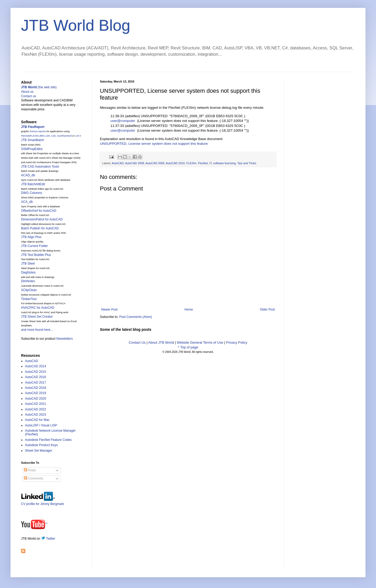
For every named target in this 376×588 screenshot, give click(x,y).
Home (189, 310)
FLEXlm (191, 163)
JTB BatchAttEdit (33, 184)
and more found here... (37, 330)
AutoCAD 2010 (175, 163)
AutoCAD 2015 (35, 372)
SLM (60, 136)
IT (210, 163)
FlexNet (203, 163)
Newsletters (65, 339)
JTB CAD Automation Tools (40, 167)
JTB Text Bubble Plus (36, 255)
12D (54, 136)
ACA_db (27, 202)
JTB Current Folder (34, 246)
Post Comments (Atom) (136, 317)
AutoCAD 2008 (135, 163)
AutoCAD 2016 (35, 377)
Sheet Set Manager (39, 451)
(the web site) (39, 87)
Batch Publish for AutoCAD (40, 228)
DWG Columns (32, 193)
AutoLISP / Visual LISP (41, 425)
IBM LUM (45, 136)
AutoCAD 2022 (35, 409)
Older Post (267, 310)
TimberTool (29, 299)
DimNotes (28, 281)
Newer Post (109, 310)
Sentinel (67, 136)
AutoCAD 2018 (35, 388)
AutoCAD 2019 (35, 393)
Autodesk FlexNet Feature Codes (48, 440)
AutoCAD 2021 (35, 404)
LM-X (78, 136)
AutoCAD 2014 (35, 366)
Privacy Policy (237, 342)
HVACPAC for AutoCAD (38, 308)
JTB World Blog (76, 25)
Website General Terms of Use (200, 342)
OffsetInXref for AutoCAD (39, 211)
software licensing (225, 163)
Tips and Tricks (247, 163)
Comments (34, 478)
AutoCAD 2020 (35, 399)
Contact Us (137, 342)
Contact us (29, 96)
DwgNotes (28, 272)
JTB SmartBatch (32, 140)
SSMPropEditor (32, 149)
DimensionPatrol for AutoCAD (42, 219)
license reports (38, 131)
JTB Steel (28, 264)
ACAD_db (28, 175)
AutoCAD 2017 (35, 383)
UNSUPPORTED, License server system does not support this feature (154, 144)
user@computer (123, 121)
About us (27, 92)
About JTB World (161, 342)
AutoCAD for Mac (37, 420)
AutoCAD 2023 (35, 415)
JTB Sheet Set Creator (37, 317)
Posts (30, 470)
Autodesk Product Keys (41, 445)
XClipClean (29, 290)
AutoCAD (118, 163)
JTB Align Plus (31, 237)
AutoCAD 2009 (155, 163)
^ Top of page (188, 347)
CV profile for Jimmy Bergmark (42, 502)
